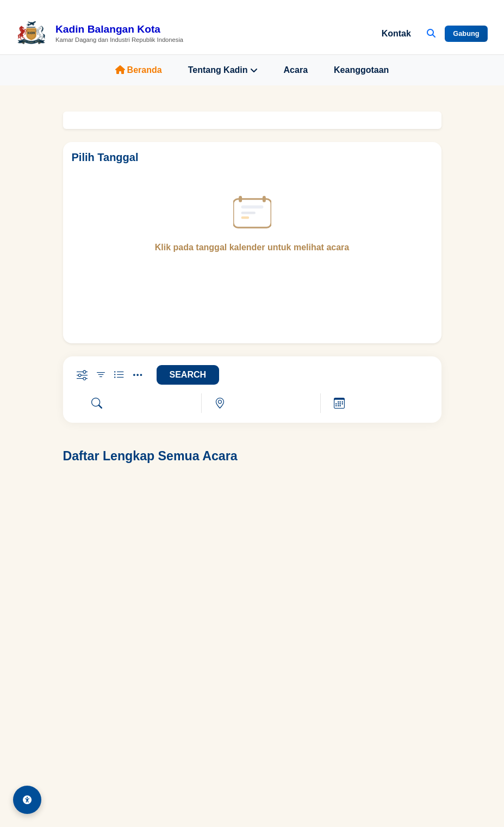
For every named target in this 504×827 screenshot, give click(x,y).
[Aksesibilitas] (27, 800)
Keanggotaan (361, 70)
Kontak (396, 33)
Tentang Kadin (223, 70)
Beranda (139, 70)
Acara (296, 70)
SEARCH (188, 375)
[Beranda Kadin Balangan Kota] (100, 34)
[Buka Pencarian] (431, 34)
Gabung (466, 33)
